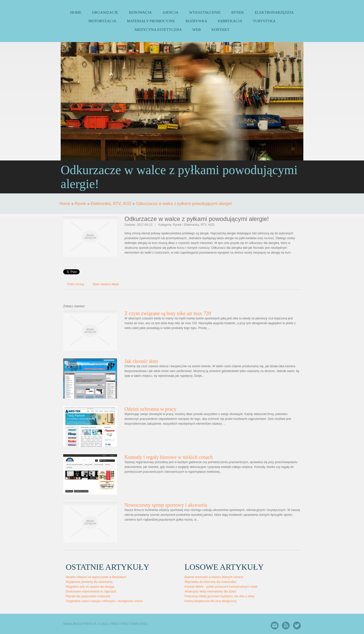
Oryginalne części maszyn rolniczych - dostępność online (104, 601)
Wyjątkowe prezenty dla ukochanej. (89, 582)
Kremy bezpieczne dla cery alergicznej (210, 601)
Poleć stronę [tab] (76, 284)
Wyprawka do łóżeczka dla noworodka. (211, 582)
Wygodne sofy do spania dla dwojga (90, 587)
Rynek (80, 204)
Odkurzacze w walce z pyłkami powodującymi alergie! (184, 204)
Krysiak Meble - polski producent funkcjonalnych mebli (221, 587)
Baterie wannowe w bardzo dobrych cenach (214, 577)
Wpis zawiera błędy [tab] (106, 284)
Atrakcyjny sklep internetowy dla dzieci (210, 591)
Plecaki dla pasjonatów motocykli (88, 596)
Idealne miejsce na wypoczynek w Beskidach (96, 577)
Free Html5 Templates (129, 624)
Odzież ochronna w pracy (151, 409)
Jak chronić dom (141, 361)
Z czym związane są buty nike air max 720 (168, 313)
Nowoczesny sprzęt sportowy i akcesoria (166, 505)
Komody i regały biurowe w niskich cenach (169, 457)
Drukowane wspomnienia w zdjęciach (91, 591)
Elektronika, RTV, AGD (111, 204)
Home (65, 204)
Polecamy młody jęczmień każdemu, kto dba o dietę (219, 596)
